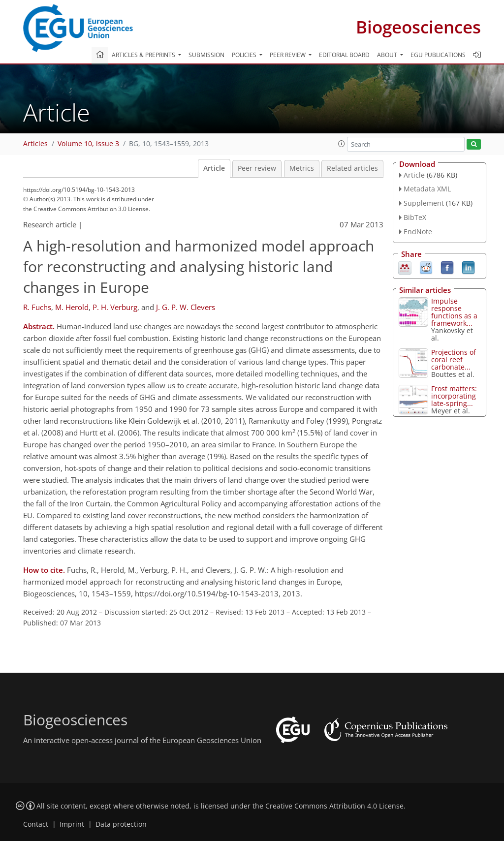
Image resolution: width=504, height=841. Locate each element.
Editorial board (344, 55)
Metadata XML (427, 189)
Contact (36, 824)
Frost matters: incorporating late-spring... (454, 396)
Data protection (121, 824)
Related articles (352, 168)
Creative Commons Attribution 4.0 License (334, 806)
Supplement (424, 203)
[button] (342, 144)
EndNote (418, 232)
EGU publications (438, 55)
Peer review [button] (288, 55)
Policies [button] (245, 55)
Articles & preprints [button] (144, 55)
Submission (206, 55)
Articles (35, 144)
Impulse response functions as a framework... (454, 312)
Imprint (72, 824)
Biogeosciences (418, 27)
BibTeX (415, 217)
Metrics (302, 168)
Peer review (257, 168)
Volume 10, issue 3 (88, 144)
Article (214, 168)
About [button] (388, 55)
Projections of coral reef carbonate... (454, 359)
